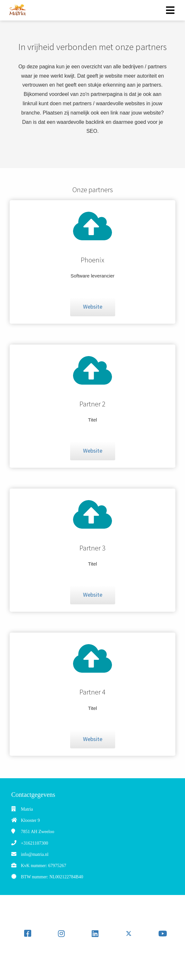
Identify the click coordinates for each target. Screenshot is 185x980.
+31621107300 (34, 843)
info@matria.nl (35, 854)
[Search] (108, 959)
